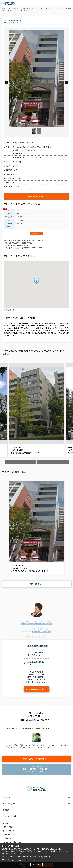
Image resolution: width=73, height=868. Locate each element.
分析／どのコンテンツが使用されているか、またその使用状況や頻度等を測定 (27, 857)
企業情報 (6, 812)
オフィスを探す (8, 799)
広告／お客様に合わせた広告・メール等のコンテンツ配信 (21, 860)
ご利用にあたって (9, 840)
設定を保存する (36, 864)
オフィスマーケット (10, 818)
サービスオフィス (9, 833)
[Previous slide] (20, 464)
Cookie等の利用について (19, 851)
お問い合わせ (8, 825)
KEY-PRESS (8, 829)
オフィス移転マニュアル (12, 806)
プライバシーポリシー (11, 836)
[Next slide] (53, 464)
